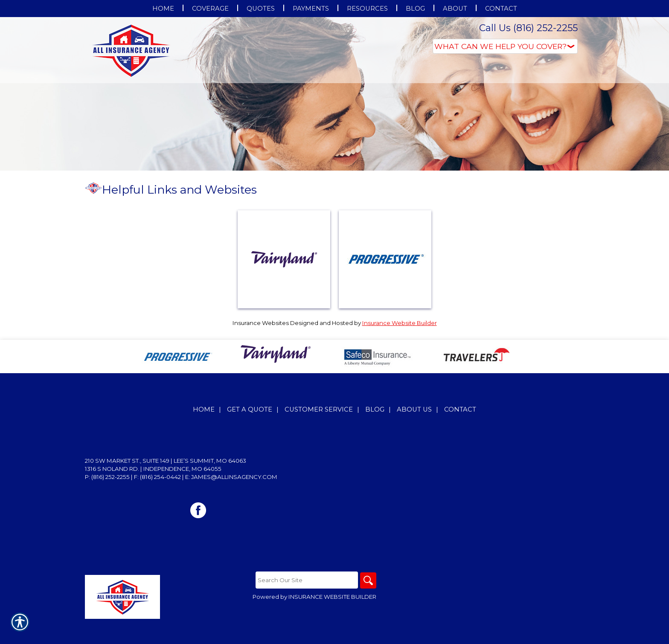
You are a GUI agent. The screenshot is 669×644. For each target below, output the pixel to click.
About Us (414, 409)
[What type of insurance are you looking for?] (505, 46)
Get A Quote (250, 409)
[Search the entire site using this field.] (306, 580)
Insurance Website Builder (400, 323)
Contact (460, 409)
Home (204, 409)
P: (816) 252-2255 (107, 477)
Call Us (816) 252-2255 (528, 28)
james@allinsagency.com (234, 477)
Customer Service (319, 409)
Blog (375, 409)
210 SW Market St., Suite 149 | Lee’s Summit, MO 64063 (166, 461)
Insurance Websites (261, 323)
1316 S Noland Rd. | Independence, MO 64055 (153, 469)
